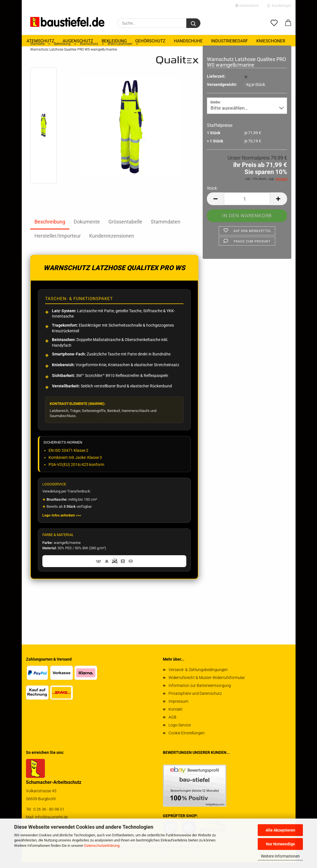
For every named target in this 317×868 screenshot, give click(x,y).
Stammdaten (166, 227)
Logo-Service (180, 731)
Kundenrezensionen (112, 241)
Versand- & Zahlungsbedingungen (198, 675)
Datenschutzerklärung (102, 846)
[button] (288, 23)
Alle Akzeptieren (280, 830)
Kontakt (176, 715)
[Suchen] (193, 23)
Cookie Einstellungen (187, 739)
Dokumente (87, 227)
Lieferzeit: (216, 82)
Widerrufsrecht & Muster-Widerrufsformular (207, 683)
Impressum (178, 707)
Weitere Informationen (280, 856)
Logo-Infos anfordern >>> (62, 521)
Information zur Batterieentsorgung (200, 691)
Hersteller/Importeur (58, 241)
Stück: (212, 194)
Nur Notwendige (280, 844)
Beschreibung (50, 227)
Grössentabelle (125, 227)
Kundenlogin (279, 6)
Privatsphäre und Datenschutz (195, 699)
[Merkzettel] (274, 23)
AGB (172, 723)
